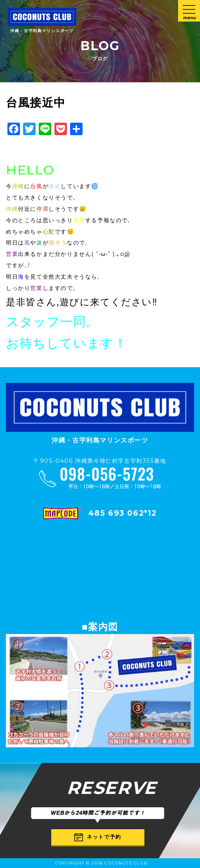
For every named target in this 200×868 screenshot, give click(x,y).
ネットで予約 (98, 837)
